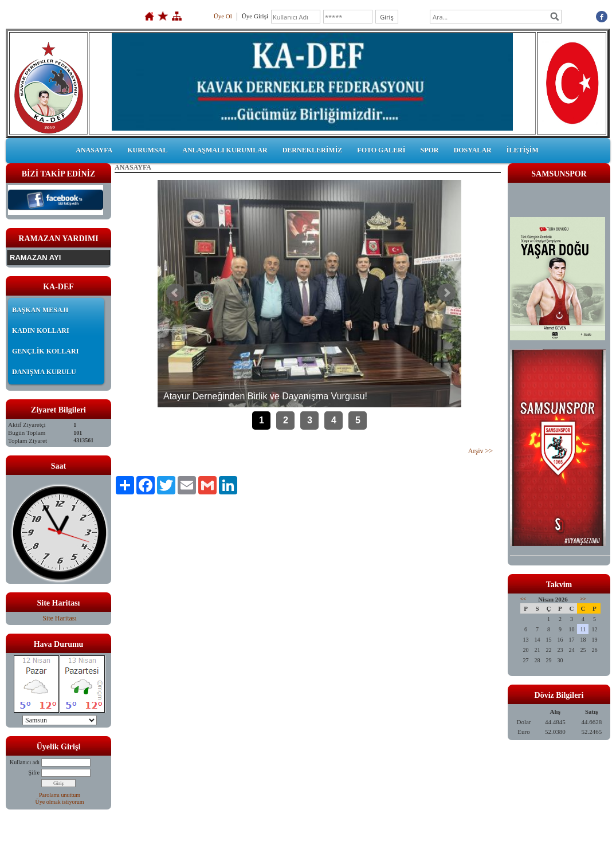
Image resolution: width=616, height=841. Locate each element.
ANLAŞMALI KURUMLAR (225, 150)
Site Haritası (60, 618)
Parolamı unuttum (60, 795)
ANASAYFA (94, 150)
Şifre (34, 773)
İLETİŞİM (523, 150)
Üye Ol (223, 16)
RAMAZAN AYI (35, 258)
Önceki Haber (175, 293)
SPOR (429, 150)
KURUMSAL (147, 150)
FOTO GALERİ (381, 150)
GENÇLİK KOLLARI (45, 351)
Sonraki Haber (446, 293)
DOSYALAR (472, 150)
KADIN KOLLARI (41, 331)
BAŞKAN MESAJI (40, 310)
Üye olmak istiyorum (60, 802)
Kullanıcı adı (25, 762)
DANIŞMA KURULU (44, 372)
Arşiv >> (480, 451)
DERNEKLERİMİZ (313, 150)
